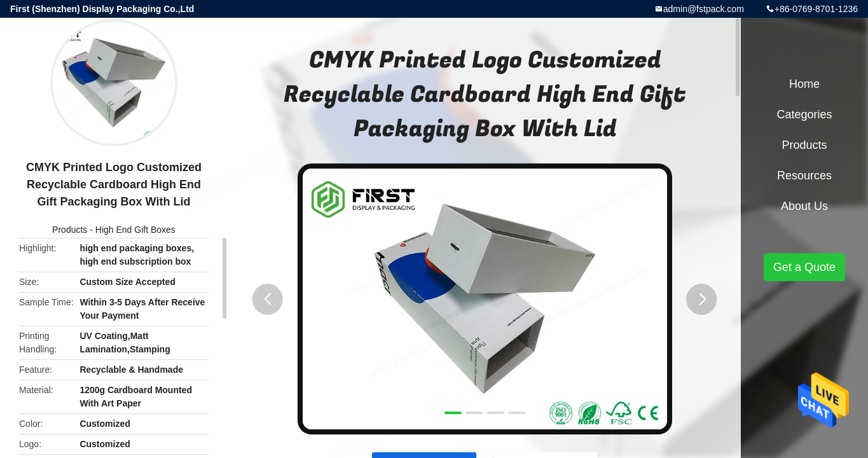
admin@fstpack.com (704, 9)
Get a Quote (804, 267)
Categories (804, 114)
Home (804, 84)
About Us (804, 206)
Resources (804, 176)
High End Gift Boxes (135, 230)
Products (70, 230)
